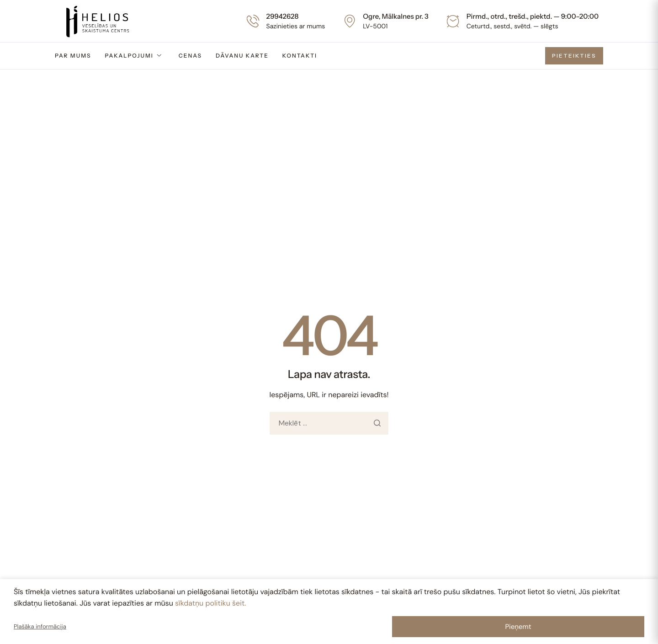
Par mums (73, 56)
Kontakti (300, 56)
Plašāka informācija (40, 627)
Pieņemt (518, 627)
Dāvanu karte (242, 56)
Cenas (190, 56)
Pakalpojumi (133, 56)
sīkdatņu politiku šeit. (210, 603)
